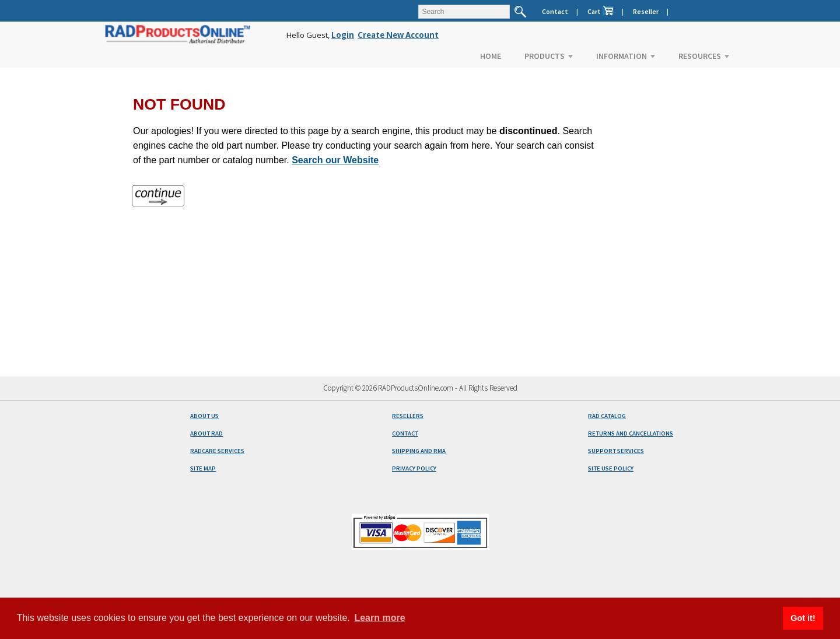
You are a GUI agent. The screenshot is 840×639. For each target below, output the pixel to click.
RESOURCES (704, 56)
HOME (491, 56)
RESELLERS (408, 416)
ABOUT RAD (206, 433)
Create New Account (398, 35)
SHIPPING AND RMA (419, 451)
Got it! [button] (803, 618)
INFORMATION (626, 56)
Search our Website (335, 160)
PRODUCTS (549, 56)
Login (343, 35)
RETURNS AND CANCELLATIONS (631, 433)
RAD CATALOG (607, 416)
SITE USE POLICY (611, 468)
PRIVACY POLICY (414, 468)
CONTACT (405, 433)
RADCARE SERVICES (217, 451)
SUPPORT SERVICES (616, 451)
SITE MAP (203, 468)
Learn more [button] (379, 618)
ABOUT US (204, 416)
